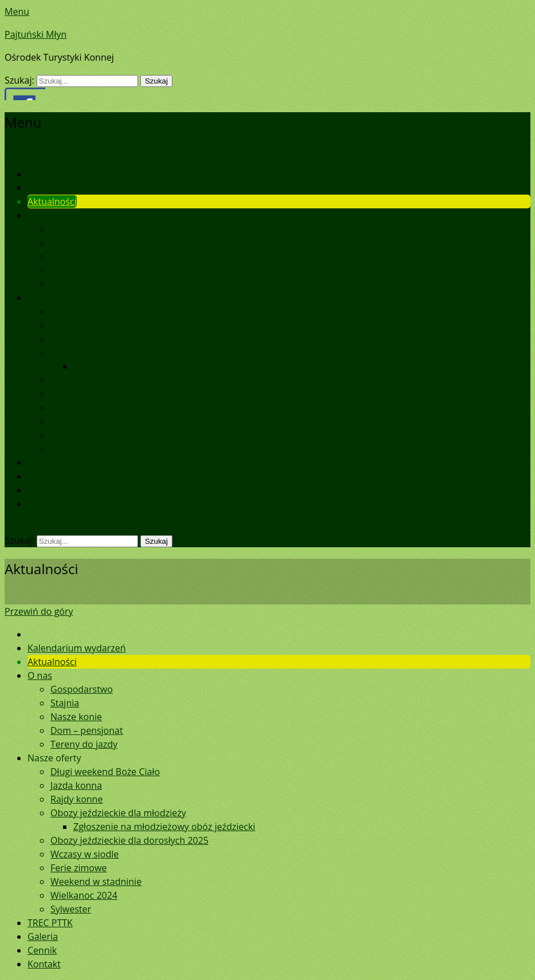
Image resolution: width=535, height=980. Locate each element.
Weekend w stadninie (96, 421)
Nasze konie (76, 256)
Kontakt (44, 504)
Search (19, 527)
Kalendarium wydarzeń (77, 188)
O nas (40, 215)
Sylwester (71, 449)
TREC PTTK (50, 463)
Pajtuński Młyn (36, 34)
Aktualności (52, 201)
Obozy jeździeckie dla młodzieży (118, 353)
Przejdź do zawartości (51, 151)
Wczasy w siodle (84, 394)
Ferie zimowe (78, 408)
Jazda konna (76, 325)
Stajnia (65, 243)
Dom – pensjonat (87, 270)
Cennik (42, 490)
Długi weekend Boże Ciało (105, 311)
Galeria (43, 476)
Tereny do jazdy (84, 284)
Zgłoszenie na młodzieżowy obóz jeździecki (164, 366)
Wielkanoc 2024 (84, 435)
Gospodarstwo (82, 229)
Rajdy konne (76, 339)
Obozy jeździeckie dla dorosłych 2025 (129, 380)
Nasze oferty (54, 298)
